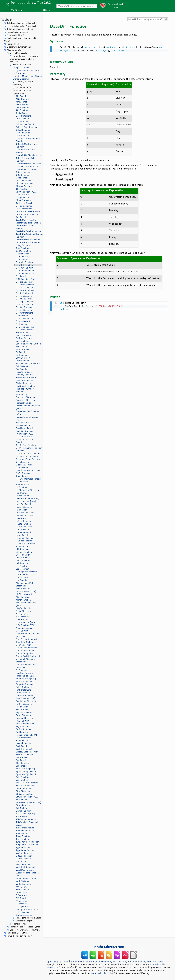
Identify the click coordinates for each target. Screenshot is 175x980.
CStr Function (22, 248)
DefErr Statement (24, 296)
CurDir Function (23, 251)
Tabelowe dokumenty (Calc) (20, 29)
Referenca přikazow (22, 65)
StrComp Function (24, 794)
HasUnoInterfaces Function (29, 479)
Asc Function (22, 105)
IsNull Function (23, 535)
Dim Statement (23, 321)
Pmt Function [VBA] (25, 676)
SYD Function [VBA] (25, 814)
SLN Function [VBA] (25, 769)
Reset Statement (24, 715)
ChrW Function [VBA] (26, 192)
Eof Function (22, 341)
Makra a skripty (14, 50)
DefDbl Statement (24, 293)
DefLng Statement (24, 302)
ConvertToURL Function (27, 214)
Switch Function (23, 811)
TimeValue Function (25, 831)
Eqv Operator (22, 347)
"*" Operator (22, 895)
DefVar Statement (24, 313)
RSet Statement (23, 738)
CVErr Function (23, 257)
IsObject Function (24, 541)
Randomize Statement (26, 701)
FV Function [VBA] (25, 434)
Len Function (22, 566)
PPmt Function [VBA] (26, 679)
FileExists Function (25, 380)
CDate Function (23, 172)
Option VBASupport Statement (25, 660)
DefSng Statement (25, 307)
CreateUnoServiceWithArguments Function (29, 235)
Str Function (22, 800)
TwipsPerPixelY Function (27, 845)
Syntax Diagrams (21, 79)
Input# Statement (24, 507)
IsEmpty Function (24, 527)
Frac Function (22, 423)
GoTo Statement (24, 473)
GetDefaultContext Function (25, 441)
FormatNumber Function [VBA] (27, 413)
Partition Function (24, 673)
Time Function (22, 833)
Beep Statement (23, 116)
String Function (23, 805)
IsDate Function (23, 524)
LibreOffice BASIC (18, 53)
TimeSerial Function (25, 828)
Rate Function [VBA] (25, 698)
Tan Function (22, 816)
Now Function (22, 620)
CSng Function (23, 245)
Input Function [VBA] (26, 501)
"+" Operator (22, 898)
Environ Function (24, 338)
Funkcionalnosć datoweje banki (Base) (20, 40)
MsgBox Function (24, 608)
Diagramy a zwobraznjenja (19, 47)
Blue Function (22, 119)
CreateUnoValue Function (28, 242)
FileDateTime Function (26, 378)
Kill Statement (23, 549)
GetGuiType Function (26, 445)
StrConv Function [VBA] (27, 797)
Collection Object (24, 203)
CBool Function (23, 130)
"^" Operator (22, 907)
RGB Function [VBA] (25, 724)
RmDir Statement (24, 729)
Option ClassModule (25, 650)
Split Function (22, 777)
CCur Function (23, 136)
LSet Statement (23, 558)
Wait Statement (23, 864)
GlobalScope (22, 113)
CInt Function (22, 195)
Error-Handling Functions (28, 363)
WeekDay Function (25, 870)
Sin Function (22, 766)
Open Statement (24, 645)
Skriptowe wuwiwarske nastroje (25, 930)
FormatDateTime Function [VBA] (28, 407)
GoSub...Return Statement (28, 470)
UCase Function (23, 859)
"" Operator (21, 904)
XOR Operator (23, 887)
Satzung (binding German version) (146, 961)
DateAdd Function (24, 262)
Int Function (22, 510)
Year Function (22, 890)
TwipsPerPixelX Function (27, 842)
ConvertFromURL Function (28, 212)
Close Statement (24, 200)
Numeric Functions (25, 628)
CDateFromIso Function (27, 166)
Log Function (22, 580)
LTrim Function (23, 560)
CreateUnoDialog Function (28, 223)
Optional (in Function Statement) (26, 666)
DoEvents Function (25, 330)
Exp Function (22, 369)
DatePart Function (24, 268)
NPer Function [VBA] (26, 622)
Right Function (23, 726)
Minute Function (23, 589)
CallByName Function (26, 124)
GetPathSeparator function (28, 453)
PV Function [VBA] (25, 693)
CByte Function (23, 133)
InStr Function (23, 496)
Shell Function (23, 763)
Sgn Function (22, 760)
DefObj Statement (24, 304)
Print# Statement (24, 681)
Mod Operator (23, 597)
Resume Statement (25, 718)
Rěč (45, 10)
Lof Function (22, 577)
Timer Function (23, 836)
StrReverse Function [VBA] (28, 802)
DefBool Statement (25, 285)
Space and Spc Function (27, 771)
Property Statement (25, 684)
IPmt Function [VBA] (26, 513)
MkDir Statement (24, 594)
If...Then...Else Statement (28, 490)
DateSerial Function (25, 271)
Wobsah (7, 19)
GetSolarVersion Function (28, 456)
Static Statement (24, 788)
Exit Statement (23, 366)
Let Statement (22, 569)
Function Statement (25, 431)
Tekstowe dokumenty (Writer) (21, 23)
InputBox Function (25, 504)
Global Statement (24, 465)
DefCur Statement (24, 287)
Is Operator (21, 518)
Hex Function (22, 482)
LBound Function (24, 552)
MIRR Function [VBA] (26, 591)
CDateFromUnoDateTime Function (28, 140)
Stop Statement (23, 791)
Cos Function (22, 217)
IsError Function (23, 529)
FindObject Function (25, 386)
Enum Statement (24, 335)
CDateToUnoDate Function (29, 164)
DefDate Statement (25, 290)
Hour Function (23, 484)
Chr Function (22, 189)
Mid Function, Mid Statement (24, 584)
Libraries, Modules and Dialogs (27, 76)
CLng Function (23, 197)
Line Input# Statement (26, 572)
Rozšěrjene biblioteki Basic (28, 918)
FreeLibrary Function (26, 428)
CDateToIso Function (26, 169)
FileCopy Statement (25, 375)
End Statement (23, 332)
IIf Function (21, 487)
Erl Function (22, 352)
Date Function (22, 259)
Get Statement (23, 462)
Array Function (23, 102)
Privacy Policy (77, 961)
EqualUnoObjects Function (28, 344)
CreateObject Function (26, 220)
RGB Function (22, 721)
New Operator (23, 614)
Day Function (22, 276)
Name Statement (24, 611)
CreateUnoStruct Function (28, 240)
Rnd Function (22, 732)
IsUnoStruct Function (26, 544)
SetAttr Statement (24, 755)
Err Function (22, 355)
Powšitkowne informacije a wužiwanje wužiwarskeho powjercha (24, 59)
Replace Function (24, 712)
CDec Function (23, 178)
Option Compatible (25, 206)
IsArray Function (24, 521)
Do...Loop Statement (26, 327)
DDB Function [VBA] (26, 279)
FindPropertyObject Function (25, 390)
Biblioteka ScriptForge (26, 921)
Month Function (23, 600)
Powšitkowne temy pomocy (20, 936)
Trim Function (22, 839)
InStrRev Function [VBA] (27, 499)
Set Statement (23, 757)
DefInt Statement (24, 299)
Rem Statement (23, 710)
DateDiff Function (24, 265)
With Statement (23, 881)
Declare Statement (25, 282)
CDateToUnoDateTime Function (26, 145)
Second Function (24, 743)
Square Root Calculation (27, 783)
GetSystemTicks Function (28, 459)
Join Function (22, 546)
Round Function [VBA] (26, 735)
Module (15, 10)
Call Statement (23, 121)
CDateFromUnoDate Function (25, 159)
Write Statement (24, 884)
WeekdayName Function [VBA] (27, 874)
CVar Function (23, 254)
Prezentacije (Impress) (17, 32)
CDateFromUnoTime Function (25, 151)
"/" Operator (22, 901)
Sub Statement (23, 808)
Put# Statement (23, 690)
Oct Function (22, 631)
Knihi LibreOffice (109, 947)
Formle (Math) (14, 44)
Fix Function (22, 394)
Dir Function (22, 324)
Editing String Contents (27, 909)
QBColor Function (24, 695)
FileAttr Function (24, 372)
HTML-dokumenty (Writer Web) (22, 26)
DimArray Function (25, 318)
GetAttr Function (24, 437)
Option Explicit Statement (28, 656)
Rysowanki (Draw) (15, 35)
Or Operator (22, 670)
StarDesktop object (25, 786)
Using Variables (23, 912)
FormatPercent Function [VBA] (27, 418)
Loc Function (22, 574)
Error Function (23, 361)
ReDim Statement (24, 704)
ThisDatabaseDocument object (27, 824)
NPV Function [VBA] (25, 625)
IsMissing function (24, 532)
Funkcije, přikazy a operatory (23, 83)
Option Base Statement (27, 648)
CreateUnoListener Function (25, 227)
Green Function (23, 476)
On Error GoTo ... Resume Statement (28, 635)
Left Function (22, 563)
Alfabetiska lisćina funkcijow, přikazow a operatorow (23, 90)
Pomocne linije (20, 924)
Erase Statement (24, 349)
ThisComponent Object (27, 819)
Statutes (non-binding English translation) (106, 961)
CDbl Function (23, 175)
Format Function (24, 403)
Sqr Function (22, 780)
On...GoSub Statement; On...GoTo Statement (27, 641)
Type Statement (23, 847)
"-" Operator (22, 892)
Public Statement (24, 687)
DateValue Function (25, 273)
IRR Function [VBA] (25, 515)
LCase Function (23, 555)
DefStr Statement (24, 310)
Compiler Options (21, 68)
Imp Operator (22, 493)
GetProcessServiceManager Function (29, 449)
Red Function (22, 707)
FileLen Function (24, 383)
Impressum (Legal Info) (57, 961)
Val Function (22, 861)
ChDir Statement (24, 181)
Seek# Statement (24, 749)
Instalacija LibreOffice (17, 933)
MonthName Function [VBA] (26, 604)
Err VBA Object (23, 358)
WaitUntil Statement (25, 867)
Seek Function (23, 746)
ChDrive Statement (25, 183)
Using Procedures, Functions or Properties (26, 72)
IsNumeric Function (25, 538)
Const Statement (24, 209)
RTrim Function (23, 740)
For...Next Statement (26, 397)
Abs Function (22, 96)
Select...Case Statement (27, 127)
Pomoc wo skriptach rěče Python (25, 927)
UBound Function (24, 856)
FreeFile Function (24, 425)
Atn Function (22, 110)
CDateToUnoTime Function (29, 155)
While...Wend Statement (27, 878)
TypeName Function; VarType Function (25, 852)
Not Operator (22, 617)
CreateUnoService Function (29, 231)
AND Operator (23, 99)
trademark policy (99, 973)
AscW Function (23, 107)
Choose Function (24, 186)
